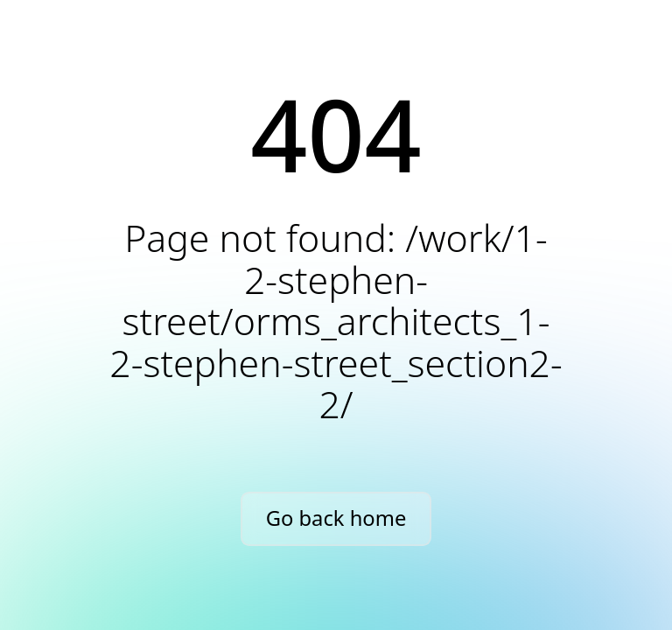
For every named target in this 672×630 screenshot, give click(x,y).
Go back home (336, 518)
